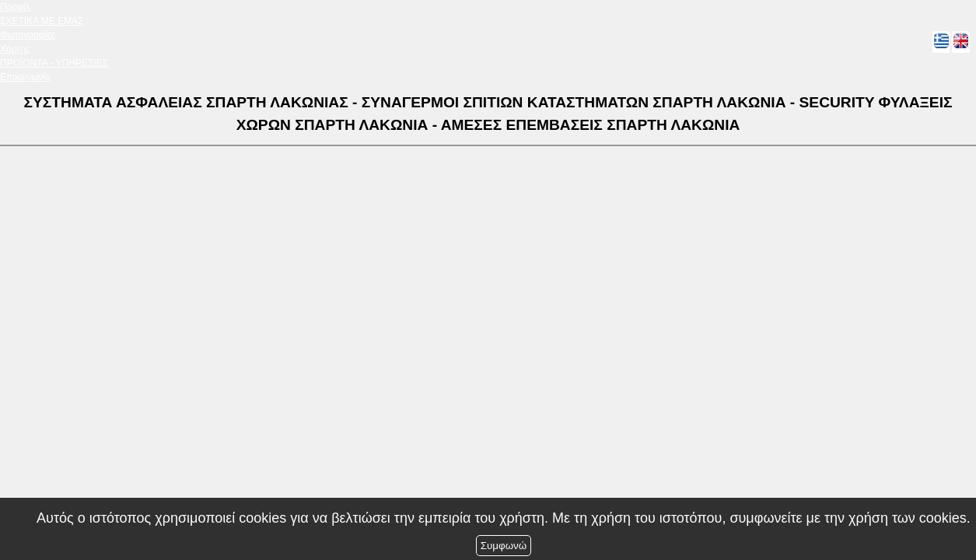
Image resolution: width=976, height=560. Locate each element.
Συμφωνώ (504, 546)
